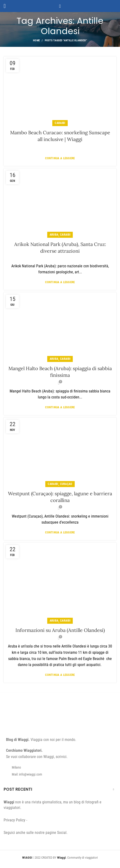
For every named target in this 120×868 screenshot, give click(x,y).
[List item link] (60, 774)
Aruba (54, 235)
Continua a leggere (60, 158)
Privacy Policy (14, 820)
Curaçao (66, 484)
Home (36, 40)
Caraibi (60, 123)
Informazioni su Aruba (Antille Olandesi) (60, 630)
